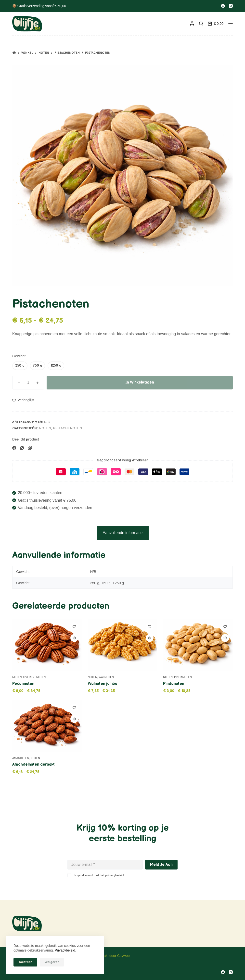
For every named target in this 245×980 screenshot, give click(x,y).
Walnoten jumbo (103, 684)
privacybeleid (115, 875)
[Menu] (231, 24)
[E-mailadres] (105, 865)
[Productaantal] (28, 383)
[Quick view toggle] (74, 638)
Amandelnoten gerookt (33, 765)
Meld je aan (161, 865)
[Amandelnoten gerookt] (47, 726)
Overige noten (35, 677)
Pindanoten (183, 677)
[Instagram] (231, 6)
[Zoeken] (201, 24)
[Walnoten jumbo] (123, 645)
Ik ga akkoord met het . (99, 875)
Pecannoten (23, 684)
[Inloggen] (192, 24)
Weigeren (52, 962)
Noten (45, 428)
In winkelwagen (140, 382)
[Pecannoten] (47, 645)
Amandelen (21, 758)
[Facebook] (223, 6)
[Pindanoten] (198, 645)
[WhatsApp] (22, 448)
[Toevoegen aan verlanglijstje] (23, 400)
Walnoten (106, 677)
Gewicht (19, 356)
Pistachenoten (67, 428)
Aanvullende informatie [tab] (123, 533)
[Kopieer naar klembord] (30, 448)
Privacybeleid (65, 950)
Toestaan (25, 962)
